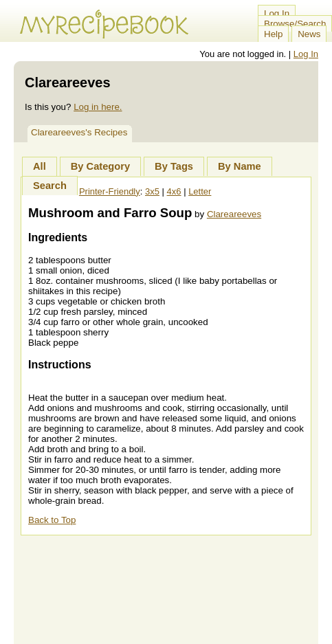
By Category (100, 166)
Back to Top (52, 520)
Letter (200, 191)
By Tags (174, 166)
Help (273, 34)
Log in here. (98, 107)
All (40, 166)
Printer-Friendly (110, 191)
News (309, 34)
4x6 (174, 191)
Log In (277, 13)
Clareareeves (234, 214)
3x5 (152, 191)
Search (50, 186)
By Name (240, 166)
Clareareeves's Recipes (79, 132)
